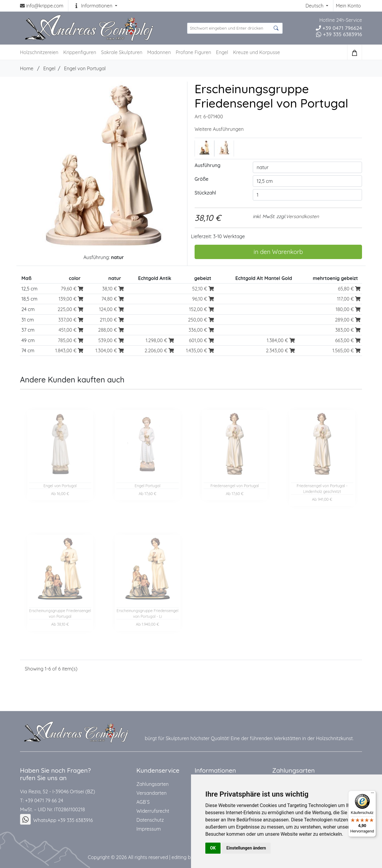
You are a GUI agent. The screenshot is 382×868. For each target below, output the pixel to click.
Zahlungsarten (153, 784)
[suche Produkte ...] (235, 28)
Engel (222, 52)
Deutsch (315, 6)
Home (27, 68)
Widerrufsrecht (153, 811)
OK (213, 848)
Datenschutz (150, 820)
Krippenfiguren (80, 52)
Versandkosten (302, 216)
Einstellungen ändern (246, 848)
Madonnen (159, 52)
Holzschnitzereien (39, 52)
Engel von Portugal (85, 68)
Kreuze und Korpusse (257, 52)
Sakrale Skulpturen (122, 52)
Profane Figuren (194, 52)
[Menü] (372, 794)
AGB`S (143, 802)
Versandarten (151, 793)
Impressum (149, 829)
